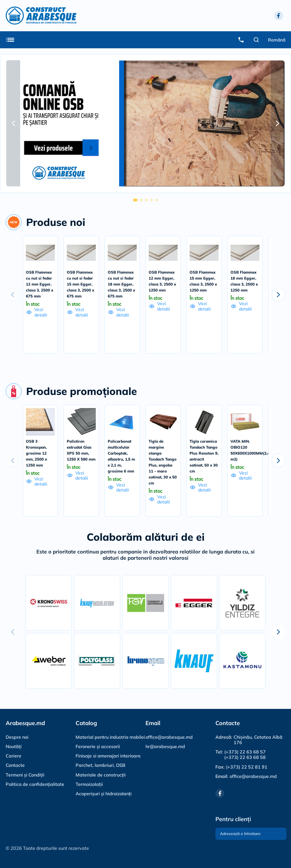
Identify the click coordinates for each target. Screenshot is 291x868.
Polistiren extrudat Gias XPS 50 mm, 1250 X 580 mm (80, 459)
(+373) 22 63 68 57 (245, 752)
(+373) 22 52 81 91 (247, 767)
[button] (14, 123)
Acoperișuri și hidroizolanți (104, 793)
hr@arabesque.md (165, 746)
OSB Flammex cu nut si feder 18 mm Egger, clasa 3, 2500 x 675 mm (122, 284)
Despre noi (17, 737)
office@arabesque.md (169, 737)
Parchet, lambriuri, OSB (100, 765)
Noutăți (14, 746)
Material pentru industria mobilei (110, 737)
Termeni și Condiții (25, 775)
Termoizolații (89, 784)
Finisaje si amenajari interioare (108, 755)
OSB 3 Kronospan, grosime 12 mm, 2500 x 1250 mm (37, 459)
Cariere (13, 755)
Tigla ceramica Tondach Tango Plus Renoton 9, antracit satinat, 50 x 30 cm (204, 465)
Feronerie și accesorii (98, 746)
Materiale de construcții (101, 775)
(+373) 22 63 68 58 (245, 757)
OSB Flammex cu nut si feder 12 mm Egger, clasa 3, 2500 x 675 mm (40, 284)
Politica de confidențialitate (35, 784)
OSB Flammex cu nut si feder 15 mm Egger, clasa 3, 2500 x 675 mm (81, 284)
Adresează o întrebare (240, 834)
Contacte (15, 765)
